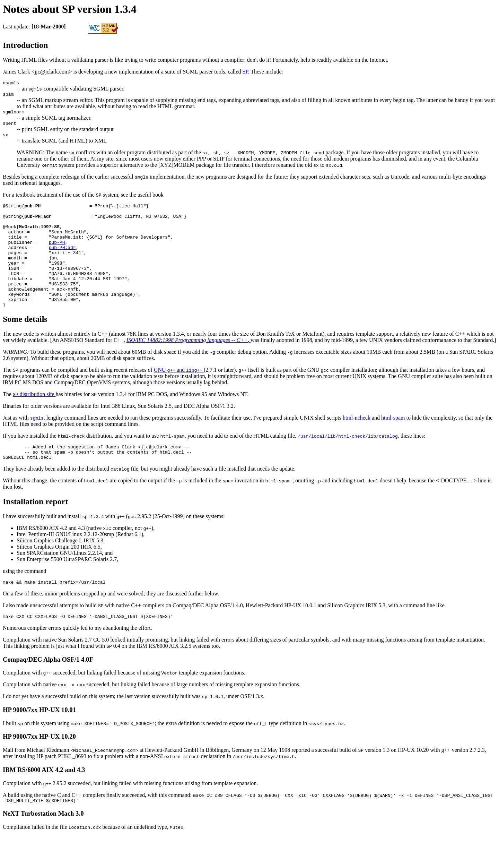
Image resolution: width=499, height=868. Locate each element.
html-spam (394, 444)
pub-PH (57, 256)
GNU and (179, 396)
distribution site (34, 420)
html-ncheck (357, 444)
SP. (247, 72)
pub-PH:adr (62, 262)
